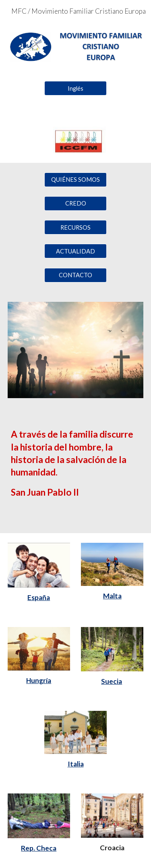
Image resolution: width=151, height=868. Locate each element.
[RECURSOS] (75, 227)
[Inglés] (75, 88)
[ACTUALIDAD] (75, 251)
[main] (76, 470)
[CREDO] (75, 204)
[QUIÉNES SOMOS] (75, 179)
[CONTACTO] (75, 275)
